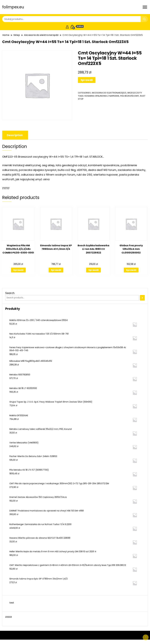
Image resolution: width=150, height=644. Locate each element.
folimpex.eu (13, 7)
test (12, 603)
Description (15, 135)
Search (10, 293)
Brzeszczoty (135, 93)
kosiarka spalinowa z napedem (102, 96)
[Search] (142, 298)
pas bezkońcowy (130, 96)
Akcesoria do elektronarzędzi (109, 93)
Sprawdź (87, 80)
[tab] (15, 135)
